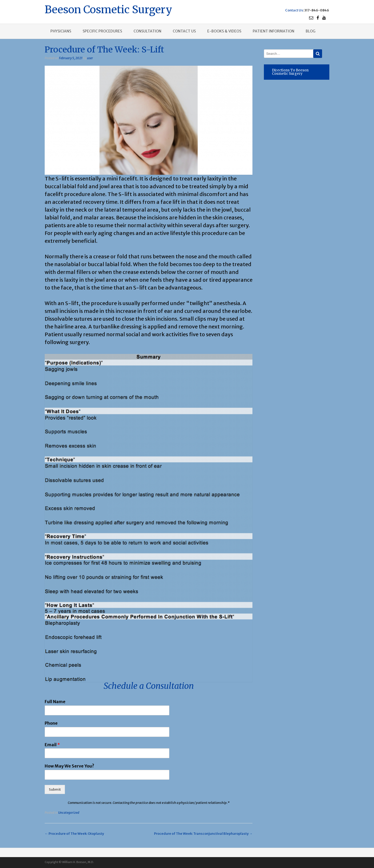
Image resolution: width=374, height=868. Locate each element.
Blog (310, 31)
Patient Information (273, 31)
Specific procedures (102, 31)
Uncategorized (69, 813)
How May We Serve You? (69, 766)
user (90, 58)
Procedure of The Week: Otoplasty (74, 834)
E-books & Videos (224, 31)
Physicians (61, 31)
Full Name (55, 702)
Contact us (184, 31)
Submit (55, 789)
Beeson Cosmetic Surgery (108, 9)
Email (52, 745)
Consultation (147, 31)
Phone (51, 723)
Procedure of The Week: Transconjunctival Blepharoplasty (203, 834)
